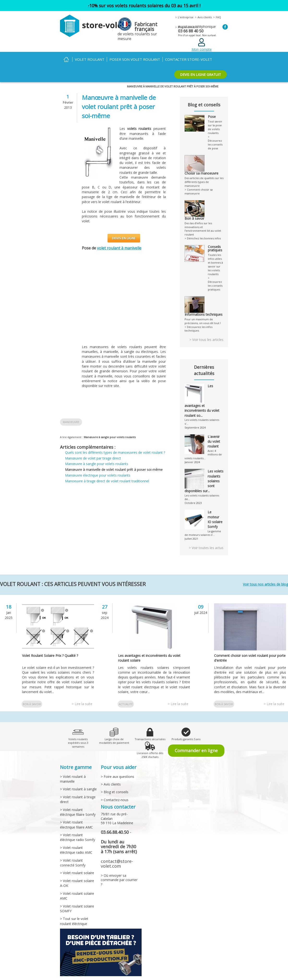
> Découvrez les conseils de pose (215, 141)
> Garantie (148, 977)
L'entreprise (185, 17)
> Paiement (112, 977)
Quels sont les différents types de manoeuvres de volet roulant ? (115, 452)
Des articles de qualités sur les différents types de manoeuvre (204, 174)
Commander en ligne (196, 739)
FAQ (216, 17)
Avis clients (203, 17)
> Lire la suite (82, 693)
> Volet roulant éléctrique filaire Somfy (77, 801)
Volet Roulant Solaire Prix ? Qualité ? (51, 644)
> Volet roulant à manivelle (72, 768)
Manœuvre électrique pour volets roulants (98, 475)
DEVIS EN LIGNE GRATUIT (201, 75)
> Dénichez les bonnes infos (202, 227)
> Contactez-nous (114, 789)
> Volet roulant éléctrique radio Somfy (77, 826)
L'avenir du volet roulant (214, 426)
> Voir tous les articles (206, 328)
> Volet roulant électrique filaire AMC (76, 814)
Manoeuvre (71, 422)
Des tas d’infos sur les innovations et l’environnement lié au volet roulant (204, 217)
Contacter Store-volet (184, 59)
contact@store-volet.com (116, 853)
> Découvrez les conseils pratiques (215, 270)
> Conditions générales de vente (81, 977)
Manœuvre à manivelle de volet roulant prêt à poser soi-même (114, 469)
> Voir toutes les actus (206, 537)
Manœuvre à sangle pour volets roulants (107, 437)
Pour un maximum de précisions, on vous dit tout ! (204, 305)
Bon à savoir (32, 693)
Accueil (66, 59)
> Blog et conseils (114, 781)
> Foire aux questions (117, 765)
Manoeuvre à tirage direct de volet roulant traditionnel (108, 481)
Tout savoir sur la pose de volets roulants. (216, 125)
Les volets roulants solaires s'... (203, 408)
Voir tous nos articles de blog (264, 573)
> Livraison (130, 977)
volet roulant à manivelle (120, 248)
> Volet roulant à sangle (78, 778)
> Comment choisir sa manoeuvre (198, 184)
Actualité (126, 693)
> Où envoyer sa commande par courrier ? (119, 869)
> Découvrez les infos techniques (198, 317)
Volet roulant (89, 59)
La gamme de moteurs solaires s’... (202, 522)
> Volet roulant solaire (77, 862)
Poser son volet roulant (133, 59)
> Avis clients (110, 773)
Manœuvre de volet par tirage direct (93, 458)
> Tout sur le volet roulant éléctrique (73, 910)
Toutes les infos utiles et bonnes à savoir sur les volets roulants (216, 249)
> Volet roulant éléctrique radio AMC (76, 839)
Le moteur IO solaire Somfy (215, 508)
